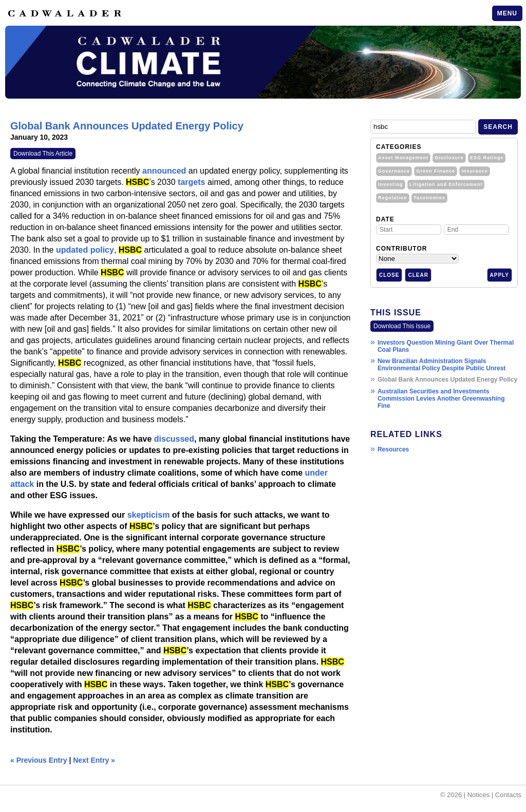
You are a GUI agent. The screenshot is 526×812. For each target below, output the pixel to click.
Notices (478, 795)
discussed (174, 439)
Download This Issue (402, 326)
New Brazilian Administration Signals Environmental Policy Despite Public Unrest (442, 365)
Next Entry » (94, 760)
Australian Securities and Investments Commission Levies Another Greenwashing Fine (441, 399)
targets (191, 182)
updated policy (85, 250)
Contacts (508, 795)
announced (164, 171)
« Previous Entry (39, 760)
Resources (393, 449)
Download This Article (43, 154)
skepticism (149, 515)
